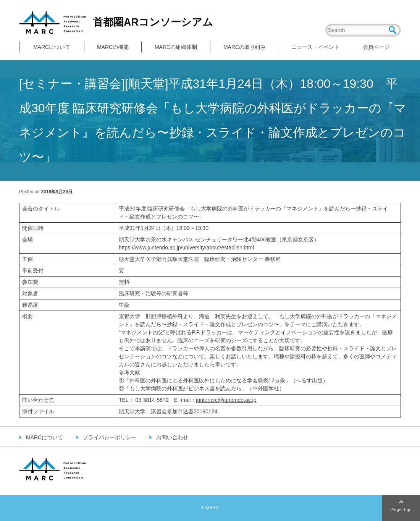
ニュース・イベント (315, 47)
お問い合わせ (172, 437)
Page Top (401, 510)
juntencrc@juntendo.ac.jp (226, 400)
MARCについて (52, 47)
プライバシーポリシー (110, 437)
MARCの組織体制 (176, 47)
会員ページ (376, 47)
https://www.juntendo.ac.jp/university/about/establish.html (186, 248)
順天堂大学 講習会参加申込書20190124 (168, 411)
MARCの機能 (113, 47)
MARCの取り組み (245, 47)
